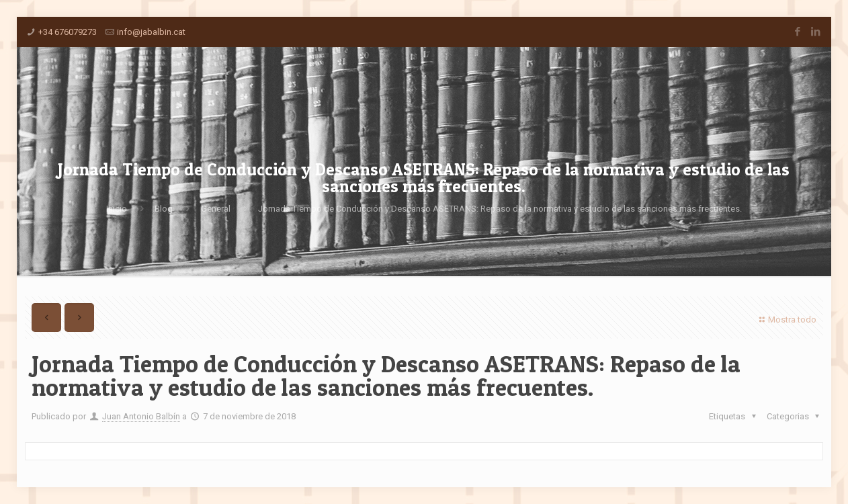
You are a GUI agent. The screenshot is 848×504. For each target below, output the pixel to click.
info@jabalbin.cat (151, 32)
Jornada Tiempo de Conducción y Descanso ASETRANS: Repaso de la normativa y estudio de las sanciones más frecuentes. (500, 209)
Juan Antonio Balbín (141, 416)
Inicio (117, 209)
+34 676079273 (68, 32)
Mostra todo (786, 320)
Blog (164, 209)
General (216, 209)
